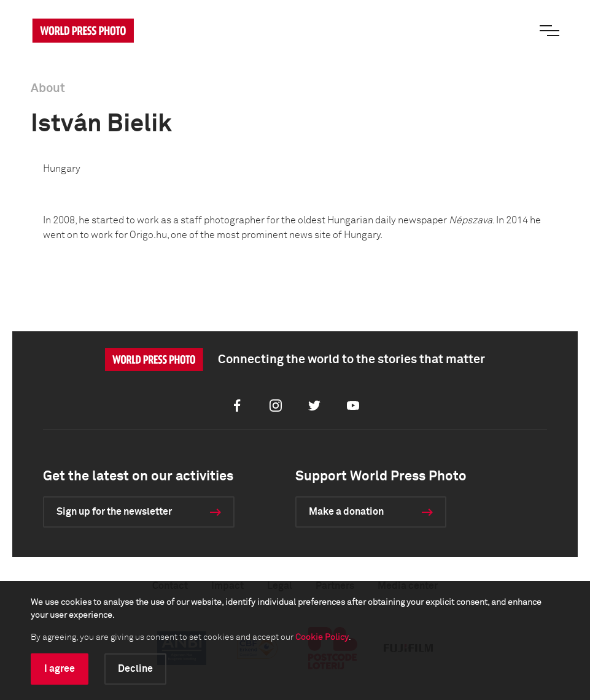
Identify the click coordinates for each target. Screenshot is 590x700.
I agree (60, 669)
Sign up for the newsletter (114, 512)
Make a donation (346, 512)
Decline (135, 669)
